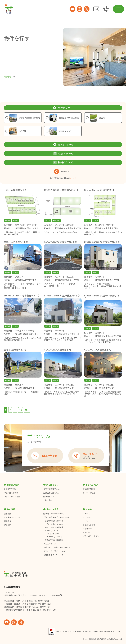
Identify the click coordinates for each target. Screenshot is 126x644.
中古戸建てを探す (11, 493)
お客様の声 (87, 529)
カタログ (86, 532)
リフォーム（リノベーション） (56, 551)
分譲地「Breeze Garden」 (54, 514)
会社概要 (7, 514)
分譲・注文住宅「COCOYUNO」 (57, 517)
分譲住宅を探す (10, 489)
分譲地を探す (49, 497)
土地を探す (48, 500)
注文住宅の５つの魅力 (56, 524)
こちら (73, 178)
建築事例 (7, 525)
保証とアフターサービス (53, 555)
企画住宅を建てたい (51, 493)
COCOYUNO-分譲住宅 (54, 540)
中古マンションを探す (13, 497)
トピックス (87, 517)
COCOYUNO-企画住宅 (54, 527)
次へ (27, 410)
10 (21, 410)
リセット (62, 171)
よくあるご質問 (89, 525)
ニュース (86, 514)
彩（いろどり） (53, 534)
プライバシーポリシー (92, 536)
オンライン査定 (89, 493)
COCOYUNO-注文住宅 (54, 521)
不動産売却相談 (89, 489)
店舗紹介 (7, 521)
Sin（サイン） (53, 530)
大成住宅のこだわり (12, 517)
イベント (86, 521)
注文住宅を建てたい (51, 489)
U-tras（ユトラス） (55, 537)
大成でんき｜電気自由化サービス (57, 547)
